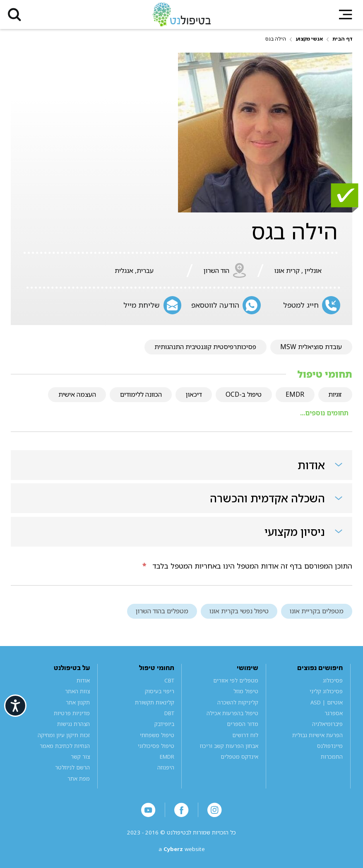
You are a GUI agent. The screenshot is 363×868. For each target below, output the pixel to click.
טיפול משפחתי (157, 735)
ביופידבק (164, 724)
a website (182, 849)
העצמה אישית (77, 394)
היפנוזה (166, 767)
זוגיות (335, 394)
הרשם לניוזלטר (72, 767)
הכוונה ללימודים (141, 394)
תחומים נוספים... (324, 413)
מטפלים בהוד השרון (162, 611)
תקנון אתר (78, 702)
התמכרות (332, 757)
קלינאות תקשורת (155, 702)
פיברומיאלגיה (327, 724)
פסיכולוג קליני (326, 691)
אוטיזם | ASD (327, 702)
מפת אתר (79, 779)
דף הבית (342, 39)
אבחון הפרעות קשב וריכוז (229, 746)
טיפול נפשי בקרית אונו (239, 611)
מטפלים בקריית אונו (317, 611)
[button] (14, 14)
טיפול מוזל (246, 691)
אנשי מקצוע (309, 39)
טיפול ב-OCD (244, 394)
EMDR (295, 394)
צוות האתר (77, 691)
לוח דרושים (245, 735)
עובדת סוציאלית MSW (311, 347)
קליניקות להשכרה (238, 702)
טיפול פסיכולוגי (156, 746)
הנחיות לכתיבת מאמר (65, 746)
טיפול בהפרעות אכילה (232, 713)
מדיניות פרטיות (72, 713)
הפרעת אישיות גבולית (317, 735)
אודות (83, 680)
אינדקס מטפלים (239, 757)
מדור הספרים (243, 724)
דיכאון (194, 394)
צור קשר (80, 757)
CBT (169, 680)
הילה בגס (276, 39)
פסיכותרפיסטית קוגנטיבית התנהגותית (205, 347)
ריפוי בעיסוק (160, 691)
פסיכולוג (333, 680)
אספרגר (334, 713)
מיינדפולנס (330, 746)
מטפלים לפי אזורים (236, 680)
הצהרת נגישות (73, 724)
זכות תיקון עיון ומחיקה (64, 735)
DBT (169, 713)
